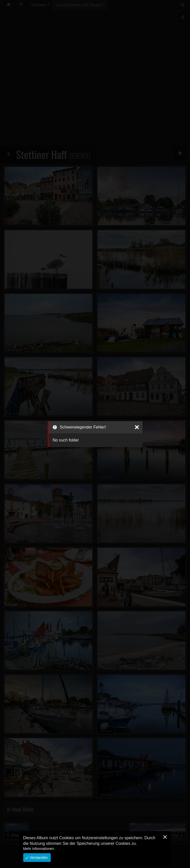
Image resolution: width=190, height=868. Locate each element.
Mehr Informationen (39, 849)
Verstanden (38, 858)
